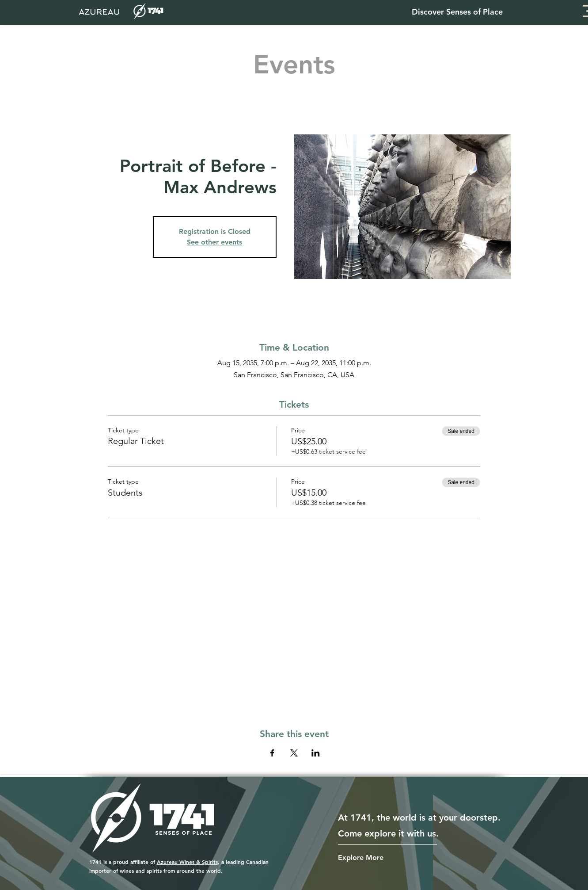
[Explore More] (366, 858)
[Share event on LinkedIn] (316, 753)
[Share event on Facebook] (272, 753)
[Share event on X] (294, 753)
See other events (214, 242)
